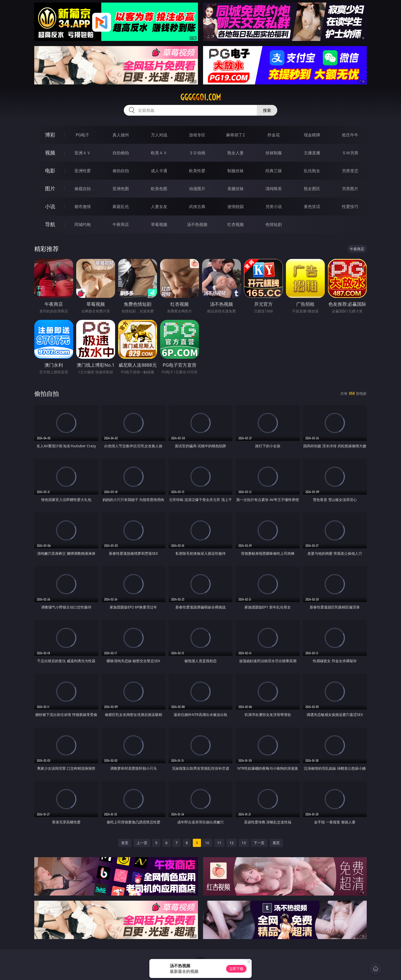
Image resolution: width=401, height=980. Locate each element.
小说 (50, 206)
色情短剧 (274, 224)
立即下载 (236, 969)
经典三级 (274, 171)
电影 (50, 171)
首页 (125, 843)
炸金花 (274, 135)
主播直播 (312, 153)
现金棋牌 (312, 135)
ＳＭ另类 (350, 153)
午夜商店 (121, 224)
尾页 (276, 843)
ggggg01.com (201, 97)
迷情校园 (236, 206)
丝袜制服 (274, 153)
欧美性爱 (197, 171)
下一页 (259, 843)
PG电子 (82, 135)
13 (244, 843)
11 (219, 843)
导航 (50, 224)
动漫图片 (197, 189)
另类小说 (274, 206)
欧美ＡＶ (159, 153)
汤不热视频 (197, 224)
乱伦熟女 (312, 171)
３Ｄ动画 (197, 153)
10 (207, 843)
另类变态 (350, 171)
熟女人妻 (236, 153)
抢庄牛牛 (350, 135)
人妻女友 (159, 206)
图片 (50, 188)
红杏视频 (236, 224)
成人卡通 (159, 171)
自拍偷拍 (121, 153)
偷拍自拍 (121, 171)
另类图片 (350, 189)
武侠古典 (197, 206)
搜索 (267, 110)
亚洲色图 (121, 189)
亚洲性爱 (83, 171)
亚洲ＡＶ (83, 153)
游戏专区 (197, 135)
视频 (50, 153)
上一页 (142, 843)
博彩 (50, 135)
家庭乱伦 (121, 206)
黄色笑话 (312, 206)
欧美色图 (159, 189)
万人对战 (159, 135)
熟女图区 (312, 189)
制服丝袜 (236, 171)
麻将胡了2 (235, 135)
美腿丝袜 (236, 189)
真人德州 (121, 135)
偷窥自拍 (83, 189)
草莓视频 (159, 224)
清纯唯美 (274, 189)
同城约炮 (83, 224)
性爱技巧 (350, 206)
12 (231, 843)
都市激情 (83, 206)
